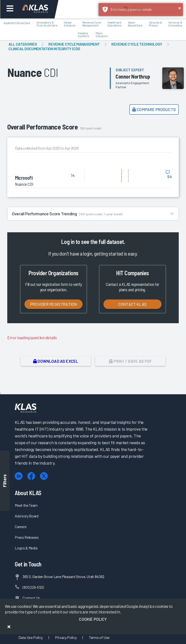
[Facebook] (31, 476)
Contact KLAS (132, 304)
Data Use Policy (31, 637)
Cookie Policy (93, 619)
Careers (21, 527)
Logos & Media (26, 548)
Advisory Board (27, 516)
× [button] (180, 8)
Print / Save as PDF (130, 361)
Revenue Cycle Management (74, 44)
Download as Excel (56, 361)
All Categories (23, 44)
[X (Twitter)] (44, 476)
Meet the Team (26, 505)
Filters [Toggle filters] (5, 481)
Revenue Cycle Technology (137, 44)
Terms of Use (99, 637)
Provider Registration (54, 304)
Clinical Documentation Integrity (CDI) (44, 49)
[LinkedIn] (19, 476)
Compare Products (154, 109)
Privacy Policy (66, 637)
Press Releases (27, 537)
